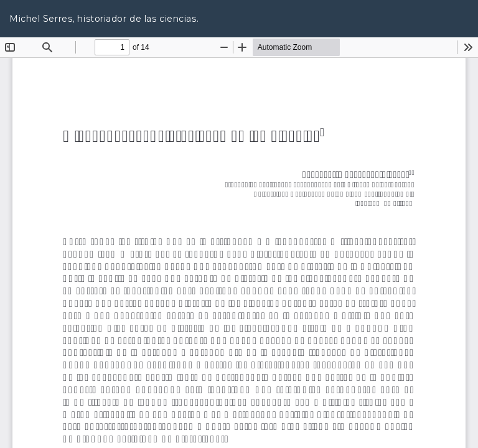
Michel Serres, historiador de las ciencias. (104, 19)
